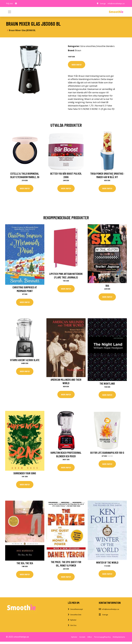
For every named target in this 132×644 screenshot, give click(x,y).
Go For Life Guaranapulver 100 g (107, 454)
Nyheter (73, 622)
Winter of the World (107, 564)
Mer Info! (77, 65)
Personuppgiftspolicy (102, 639)
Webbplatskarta (119, 639)
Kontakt (82, 639)
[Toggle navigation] (122, 12)
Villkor (90, 639)
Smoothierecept (77, 612)
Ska (107, 286)
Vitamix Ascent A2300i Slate (25, 361)
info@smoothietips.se (115, 3)
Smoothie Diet (76, 617)
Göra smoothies (88, 46)
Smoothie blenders (105, 46)
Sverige (100, 3)
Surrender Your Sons (25, 474)
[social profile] (16, 3)
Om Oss (73, 628)
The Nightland (107, 384)
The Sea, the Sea (25, 565)
